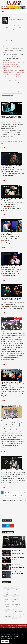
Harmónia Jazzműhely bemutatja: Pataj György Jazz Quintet (13, 234)
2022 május (14, 599)
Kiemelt (4, 550)
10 (9, 495)
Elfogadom (5, 641)
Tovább (14, 495)
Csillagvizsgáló (7, 612)
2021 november (15, 592)
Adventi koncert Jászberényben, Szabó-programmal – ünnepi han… (19, 566)
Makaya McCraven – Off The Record (14, 544)
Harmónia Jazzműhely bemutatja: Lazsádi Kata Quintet (11, 166)
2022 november (16, 602)
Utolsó (20, 495)
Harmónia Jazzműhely (17, 612)
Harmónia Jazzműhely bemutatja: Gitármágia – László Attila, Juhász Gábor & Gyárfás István (13, 384)
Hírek (4, 458)
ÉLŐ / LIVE (14, 619)
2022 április (6, 607)
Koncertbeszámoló (8, 616)
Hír (4, 614)
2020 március (14, 587)
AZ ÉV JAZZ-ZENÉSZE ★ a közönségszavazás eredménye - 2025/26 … (18, 552)
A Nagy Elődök (7, 609)
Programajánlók (6, 154)
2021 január (15, 590)
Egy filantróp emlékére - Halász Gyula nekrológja (12, 81)
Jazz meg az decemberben (19, 558)
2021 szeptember (8, 594)
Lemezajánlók (6, 104)
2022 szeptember (16, 604)
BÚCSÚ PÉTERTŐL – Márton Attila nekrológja (11, 83)
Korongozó (17, 616)
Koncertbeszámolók (6, 557)
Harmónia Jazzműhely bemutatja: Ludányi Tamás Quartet (11, 266)
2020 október (7, 590)
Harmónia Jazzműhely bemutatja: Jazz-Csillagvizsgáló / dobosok (13, 199)
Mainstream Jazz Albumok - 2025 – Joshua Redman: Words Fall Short (11, 117)
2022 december (7, 597)
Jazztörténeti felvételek (8, 319)
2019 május (6, 587)
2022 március (7, 602)
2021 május (6, 592)
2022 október (7, 604)
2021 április (17, 594)
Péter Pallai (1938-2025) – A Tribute (9, 85)
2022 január (6, 599)
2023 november (15, 607)
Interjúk (9, 614)
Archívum (14, 609)
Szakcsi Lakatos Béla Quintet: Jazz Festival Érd (18, 572)
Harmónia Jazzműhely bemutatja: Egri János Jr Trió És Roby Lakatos (13, 299)
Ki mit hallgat (22, 614)
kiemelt (15, 614)
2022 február (16, 597)
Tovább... (3, 148)
